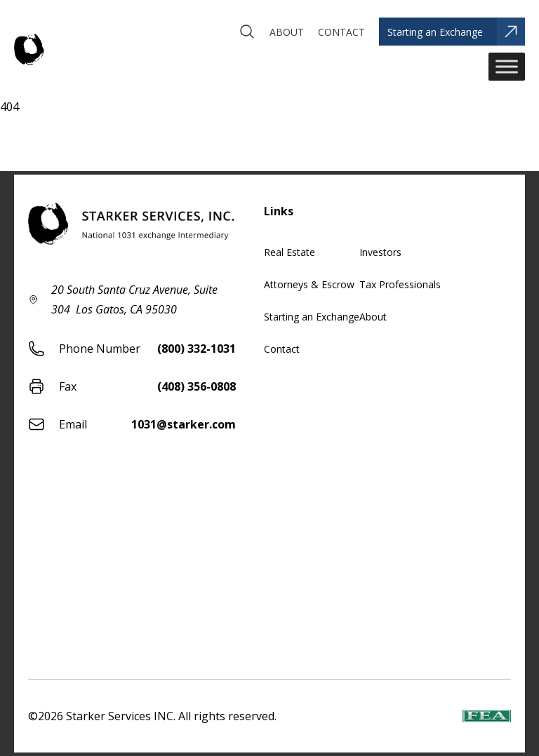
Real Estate (290, 252)
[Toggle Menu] (507, 66)
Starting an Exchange (312, 317)
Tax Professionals (400, 284)
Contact (282, 349)
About (373, 317)
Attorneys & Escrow (309, 284)
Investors (380, 252)
